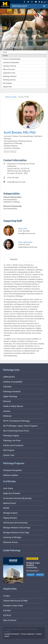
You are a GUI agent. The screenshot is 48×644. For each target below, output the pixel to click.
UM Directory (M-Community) (15, 523)
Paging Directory (10, 518)
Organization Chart (9, 73)
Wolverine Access (11, 542)
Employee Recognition (13, 470)
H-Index (6, 596)
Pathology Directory (9, 80)
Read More (40, 575)
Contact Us (31, 575)
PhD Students (7, 83)
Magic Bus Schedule (12, 493)
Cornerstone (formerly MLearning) (17, 498)
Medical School (9, 503)
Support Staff (7, 87)
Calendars (7, 387)
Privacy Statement (28, 634)
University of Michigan (12, 537)
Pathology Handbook (12, 392)
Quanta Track (9, 455)
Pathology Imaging (11, 436)
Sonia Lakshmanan (25, 242)
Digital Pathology (10, 396)
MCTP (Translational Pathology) (16, 421)
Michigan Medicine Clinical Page (17, 528)
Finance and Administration (12, 59)
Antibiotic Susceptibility (13, 382)
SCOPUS (7, 615)
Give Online (8, 488)
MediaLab (7, 416)
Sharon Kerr (23, 229)
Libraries (7, 411)
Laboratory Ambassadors (11, 62)
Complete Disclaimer (12, 634)
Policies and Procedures (13, 445)
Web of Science (10, 620)
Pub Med (7, 611)
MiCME (6, 508)
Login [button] (44, 2)
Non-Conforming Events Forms (16, 431)
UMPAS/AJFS (9, 377)
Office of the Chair (9, 69)
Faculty (5, 56)
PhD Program (9, 450)
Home (5, 52)
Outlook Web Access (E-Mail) (15, 601)
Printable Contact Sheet (13, 606)
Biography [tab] (14, 259)
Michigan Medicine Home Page (16, 533)
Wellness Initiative (11, 475)
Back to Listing (11, 97)
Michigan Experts (10, 513)
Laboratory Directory (10, 66)
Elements (7, 401)
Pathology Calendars (10, 76)
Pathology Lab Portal (12, 441)
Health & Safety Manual (13, 406)
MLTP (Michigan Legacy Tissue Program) (20, 426)
